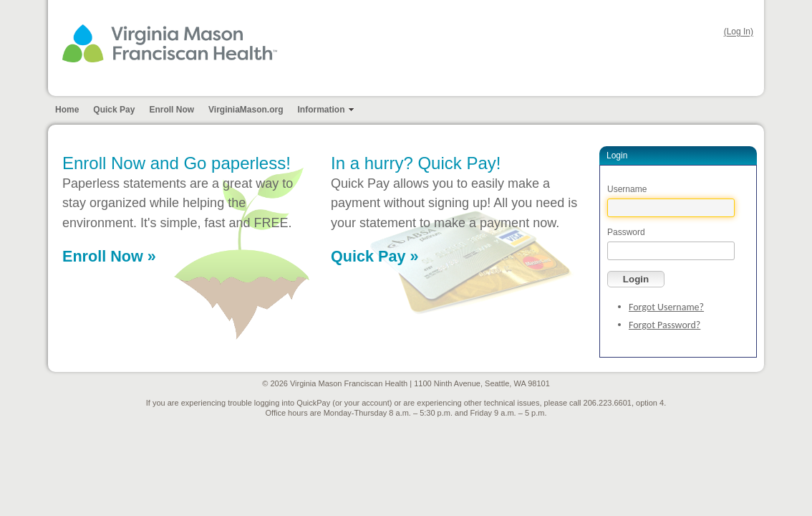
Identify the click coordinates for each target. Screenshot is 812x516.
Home (67, 110)
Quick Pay (114, 110)
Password (626, 232)
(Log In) (739, 32)
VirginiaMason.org (246, 110)
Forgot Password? (664, 325)
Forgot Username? (666, 307)
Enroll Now (171, 110)
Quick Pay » (374, 256)
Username (627, 189)
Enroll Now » (109, 256)
